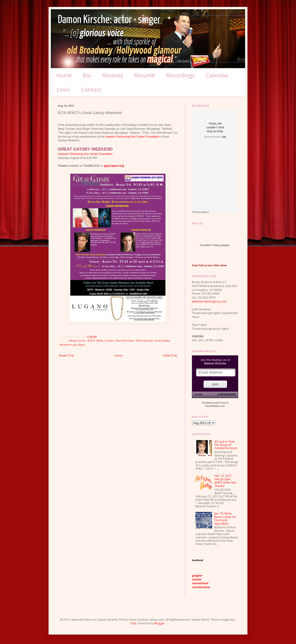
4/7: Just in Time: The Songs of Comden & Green (226, 445)
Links (63, 89)
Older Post (170, 355)
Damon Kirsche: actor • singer (109, 20)
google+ (197, 576)
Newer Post (66, 355)
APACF (91, 340)
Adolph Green (77, 340)
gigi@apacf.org (114, 166)
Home (64, 75)
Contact (91, 89)
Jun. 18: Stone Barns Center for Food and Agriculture (225, 518)
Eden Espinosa (145, 340)
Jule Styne (79, 345)
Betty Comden (105, 340)
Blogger (159, 623)
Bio (87, 75)
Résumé (145, 75)
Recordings (180, 75)
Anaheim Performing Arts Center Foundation (132, 137)
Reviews (113, 75)
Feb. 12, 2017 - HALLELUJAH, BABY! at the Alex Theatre (225, 481)
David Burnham (125, 340)
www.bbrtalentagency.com (209, 301)
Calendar (217, 75)
